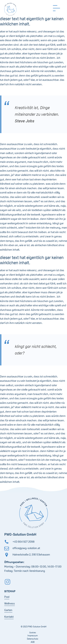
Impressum (33, 635)
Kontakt (9, 617)
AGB (33, 642)
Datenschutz (33, 639)
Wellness (10, 603)
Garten (8, 610)
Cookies (33, 633)
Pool (7, 597)
